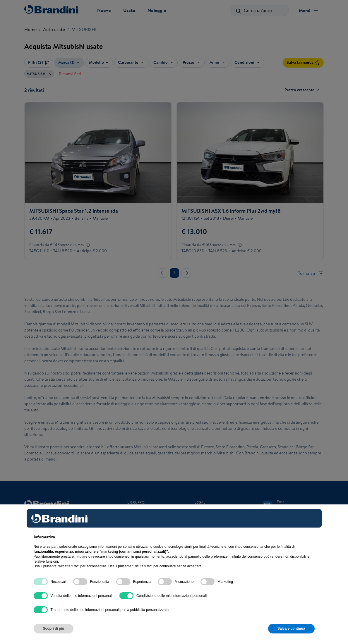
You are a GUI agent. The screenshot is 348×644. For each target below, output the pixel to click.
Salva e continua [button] (291, 628)
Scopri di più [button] (54, 628)
